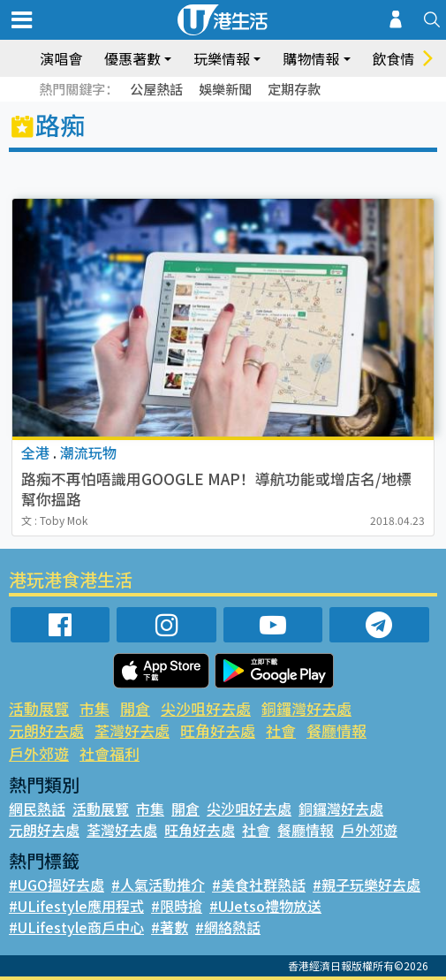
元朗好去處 (46, 730)
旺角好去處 (218, 730)
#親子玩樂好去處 (367, 885)
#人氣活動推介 (158, 885)
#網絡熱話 (228, 927)
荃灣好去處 (132, 730)
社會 (281, 730)
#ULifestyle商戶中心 (76, 927)
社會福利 (110, 753)
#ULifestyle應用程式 (76, 906)
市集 (94, 708)
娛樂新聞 (225, 89)
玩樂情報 (222, 58)
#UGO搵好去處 (57, 885)
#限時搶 (177, 906)
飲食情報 (401, 58)
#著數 (170, 927)
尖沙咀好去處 (206, 708)
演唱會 (61, 58)
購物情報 (311, 58)
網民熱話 (37, 809)
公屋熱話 (156, 89)
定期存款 (294, 89)
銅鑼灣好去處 (306, 708)
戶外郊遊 (39, 753)
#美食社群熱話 (259, 885)
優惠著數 (132, 58)
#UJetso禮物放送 (265, 906)
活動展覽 (39, 708)
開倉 (135, 708)
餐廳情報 (336, 730)
